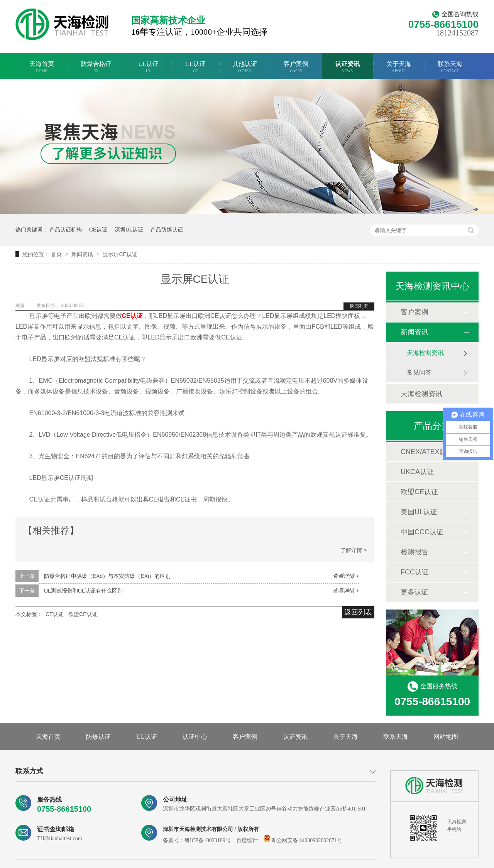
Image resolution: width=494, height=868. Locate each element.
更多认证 (414, 592)
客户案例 (296, 67)
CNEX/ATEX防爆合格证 (432, 452)
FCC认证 (415, 572)
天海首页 (42, 67)
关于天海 (399, 67)
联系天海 (450, 67)
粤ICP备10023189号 (208, 840)
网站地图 (446, 737)
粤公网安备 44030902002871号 (303, 840)
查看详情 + (346, 576)
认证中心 (195, 737)
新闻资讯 (83, 254)
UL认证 (148, 67)
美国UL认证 (419, 512)
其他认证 (245, 67)
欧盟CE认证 (83, 614)
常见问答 (419, 372)
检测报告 (414, 552)
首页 (57, 254)
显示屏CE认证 (120, 254)
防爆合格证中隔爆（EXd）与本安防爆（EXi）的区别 (107, 576)
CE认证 (195, 67)
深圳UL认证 (129, 230)
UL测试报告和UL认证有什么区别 (83, 591)
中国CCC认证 (422, 532)
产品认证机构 (66, 230)
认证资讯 (347, 67)
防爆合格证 (96, 67)
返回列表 (359, 306)
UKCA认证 (417, 472)
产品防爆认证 (167, 230)
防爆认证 (98, 737)
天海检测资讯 (425, 353)
